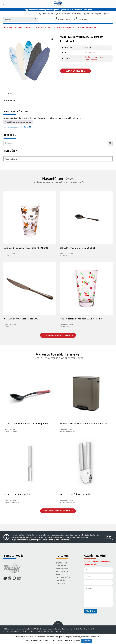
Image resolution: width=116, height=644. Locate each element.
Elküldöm (91, 611)
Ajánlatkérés (76, 71)
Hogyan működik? (64, 578)
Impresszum (60, 632)
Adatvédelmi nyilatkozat (46, 632)
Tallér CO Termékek (26, 28)
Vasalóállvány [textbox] (57, 159)
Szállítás (61, 580)
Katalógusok (62, 572)
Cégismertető (62, 569)
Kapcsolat (61, 583)
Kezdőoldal (9, 28)
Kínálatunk (61, 566)
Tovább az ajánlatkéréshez (18, 122)
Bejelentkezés (65, 19)
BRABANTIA (90, 52)
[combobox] (58, 159)
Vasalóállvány (91, 60)
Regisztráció (83, 19)
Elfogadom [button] (87, 641)
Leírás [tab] (10, 94)
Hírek (58, 575)
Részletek (76, 641)
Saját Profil (62, 563)
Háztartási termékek (47, 28)
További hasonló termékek (58, 336)
